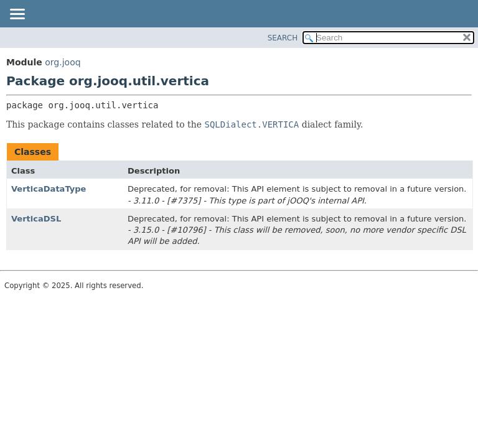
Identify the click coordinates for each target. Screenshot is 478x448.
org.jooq (63, 62)
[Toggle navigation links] (17, 15)
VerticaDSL (36, 219)
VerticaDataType (49, 189)
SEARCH (283, 38)
